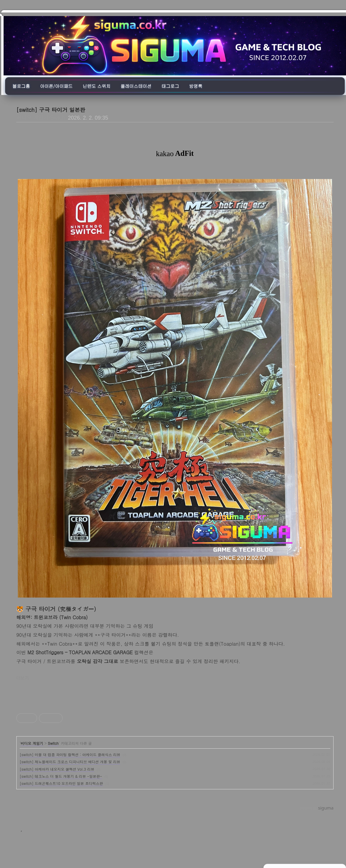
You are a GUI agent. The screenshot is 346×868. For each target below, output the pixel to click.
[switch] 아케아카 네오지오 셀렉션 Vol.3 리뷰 (57, 769)
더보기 (23, 678)
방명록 (196, 86)
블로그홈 (21, 86)
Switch (53, 743)
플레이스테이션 (136, 86)
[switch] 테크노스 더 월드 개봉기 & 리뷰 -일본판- (61, 776)
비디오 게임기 (32, 743)
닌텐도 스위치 (97, 86)
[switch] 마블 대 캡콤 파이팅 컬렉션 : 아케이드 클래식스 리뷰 (70, 754)
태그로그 (170, 86)
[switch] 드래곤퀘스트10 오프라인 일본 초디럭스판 (61, 783)
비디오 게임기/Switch (41, 117)
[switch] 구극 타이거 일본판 (51, 110)
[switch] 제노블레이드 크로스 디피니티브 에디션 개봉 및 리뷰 (70, 762)
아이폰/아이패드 (56, 86)
